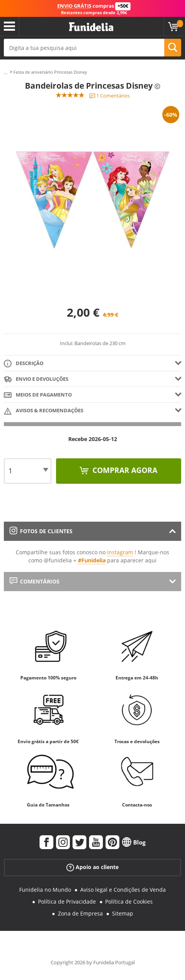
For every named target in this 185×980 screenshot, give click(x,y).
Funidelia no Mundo (45, 890)
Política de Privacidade (67, 902)
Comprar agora (124, 470)
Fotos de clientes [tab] (41, 531)
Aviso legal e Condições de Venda (123, 890)
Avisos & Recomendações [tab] (44, 411)
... (6, 72)
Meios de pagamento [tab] (38, 395)
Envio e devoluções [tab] (36, 379)
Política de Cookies (129, 902)
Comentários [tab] (35, 581)
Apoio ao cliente (92, 867)
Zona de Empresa (80, 913)
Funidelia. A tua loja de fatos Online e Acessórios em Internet (91, 27)
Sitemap (123, 913)
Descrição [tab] (24, 364)
